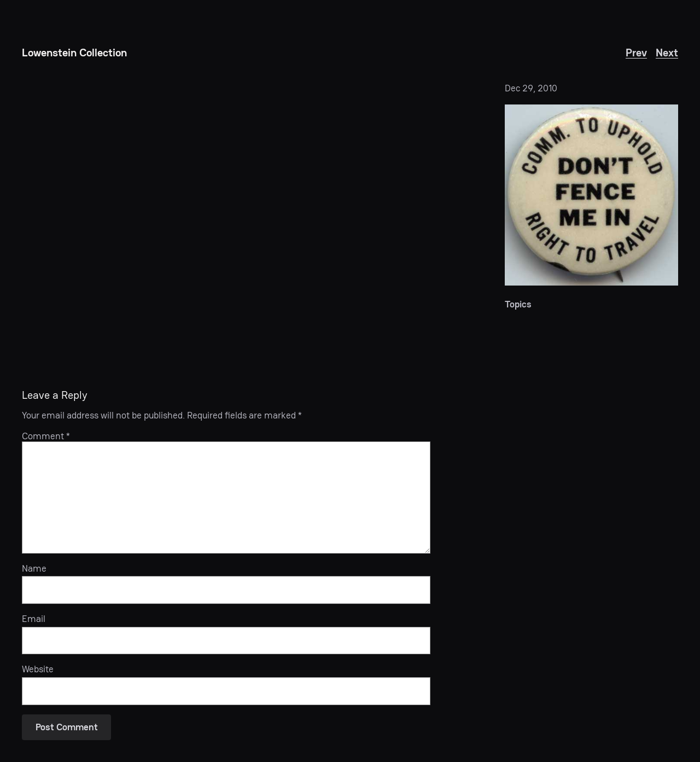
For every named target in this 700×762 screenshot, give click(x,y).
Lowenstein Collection (74, 53)
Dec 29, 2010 (531, 88)
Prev (636, 53)
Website (38, 669)
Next (667, 53)
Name (34, 568)
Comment (46, 436)
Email (34, 619)
